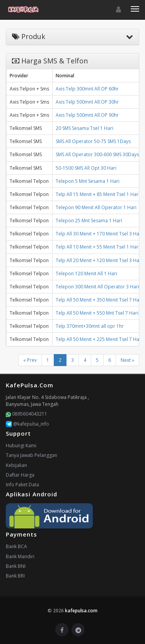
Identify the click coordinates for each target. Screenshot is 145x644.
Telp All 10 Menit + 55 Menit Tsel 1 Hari (98, 247)
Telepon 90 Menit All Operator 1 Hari (96, 207)
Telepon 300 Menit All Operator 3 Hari (97, 287)
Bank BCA (16, 546)
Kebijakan (16, 465)
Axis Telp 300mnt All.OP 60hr (87, 89)
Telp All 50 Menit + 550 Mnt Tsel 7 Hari (97, 313)
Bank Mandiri (20, 556)
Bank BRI (15, 576)
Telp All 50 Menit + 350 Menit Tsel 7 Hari (99, 300)
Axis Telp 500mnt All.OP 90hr (87, 115)
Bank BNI (16, 566)
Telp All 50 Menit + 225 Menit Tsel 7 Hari (99, 339)
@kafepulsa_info (27, 424)
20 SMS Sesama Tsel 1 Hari (84, 128)
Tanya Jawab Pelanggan (32, 455)
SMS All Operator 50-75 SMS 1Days (93, 141)
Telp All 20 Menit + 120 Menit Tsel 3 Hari (99, 260)
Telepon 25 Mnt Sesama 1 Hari (89, 221)
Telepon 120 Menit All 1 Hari (86, 273)
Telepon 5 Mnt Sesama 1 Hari (88, 181)
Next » (127, 360)
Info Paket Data (22, 485)
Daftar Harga (20, 475)
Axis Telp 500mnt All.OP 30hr (87, 102)
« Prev (30, 360)
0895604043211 (26, 414)
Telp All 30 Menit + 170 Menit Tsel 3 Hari (99, 234)
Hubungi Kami (21, 446)
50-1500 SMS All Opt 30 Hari (86, 168)
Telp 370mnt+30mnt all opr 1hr (90, 326)
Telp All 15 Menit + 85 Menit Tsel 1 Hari (98, 194)
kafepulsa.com (81, 611)
